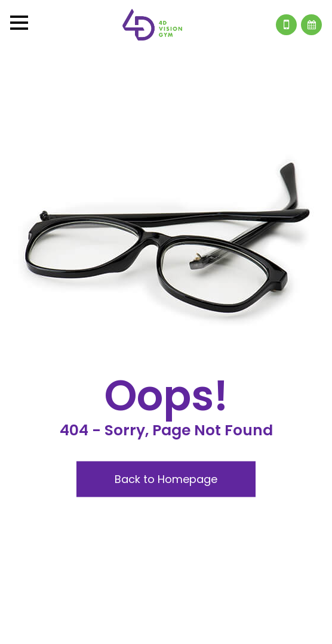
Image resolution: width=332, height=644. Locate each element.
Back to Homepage (166, 479)
